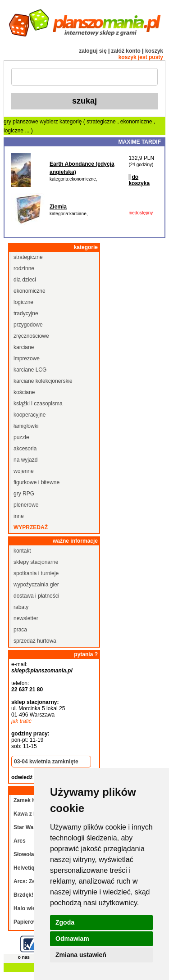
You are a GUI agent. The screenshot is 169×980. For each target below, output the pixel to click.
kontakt (22, 551)
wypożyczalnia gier (36, 585)
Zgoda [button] (65, 922)
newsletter (26, 618)
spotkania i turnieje (36, 573)
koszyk (154, 51)
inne (19, 516)
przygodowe (28, 325)
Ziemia (58, 207)
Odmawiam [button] (72, 939)
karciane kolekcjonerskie (43, 381)
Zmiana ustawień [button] (81, 955)
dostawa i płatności (36, 596)
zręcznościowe (31, 336)
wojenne (24, 471)
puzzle (21, 437)
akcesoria (25, 449)
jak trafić (21, 721)
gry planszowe (21, 122)
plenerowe (26, 505)
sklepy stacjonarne (36, 562)
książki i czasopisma (38, 404)
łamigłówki (26, 426)
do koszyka (139, 180)
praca (20, 630)
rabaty (21, 607)
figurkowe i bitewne (37, 482)
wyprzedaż (31, 527)
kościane (24, 392)
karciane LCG (30, 370)
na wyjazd (25, 460)
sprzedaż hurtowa (35, 641)
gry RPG (24, 494)
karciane (24, 347)
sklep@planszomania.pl (42, 671)
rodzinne (24, 268)
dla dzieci (25, 280)
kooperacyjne (30, 415)
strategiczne (102, 122)
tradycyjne (26, 313)
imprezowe (27, 358)
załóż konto (126, 51)
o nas (24, 957)
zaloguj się (93, 51)
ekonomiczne (137, 122)
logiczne (14, 131)
